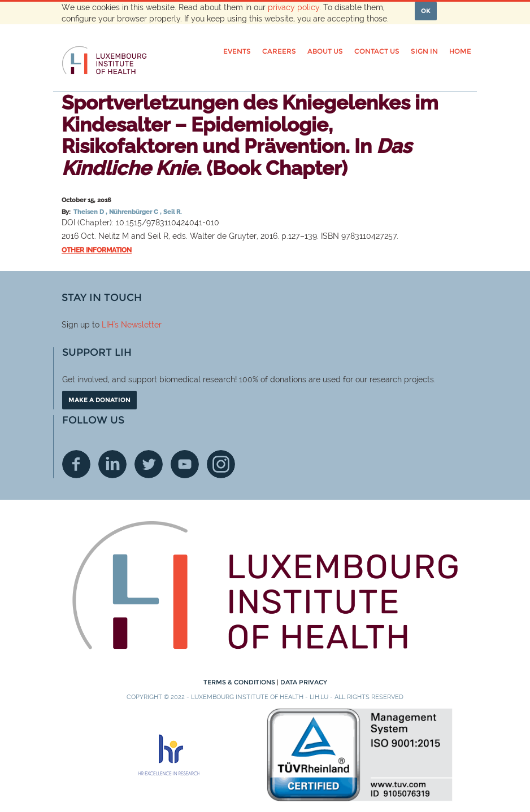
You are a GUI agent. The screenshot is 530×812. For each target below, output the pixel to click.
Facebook (76, 464)
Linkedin (112, 464)
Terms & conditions (240, 682)
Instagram (221, 464)
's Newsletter (138, 325)
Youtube (185, 464)
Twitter (149, 464)
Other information (97, 250)
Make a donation (99, 400)
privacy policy (294, 7)
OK (426, 11)
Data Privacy (304, 682)
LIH (108, 325)
